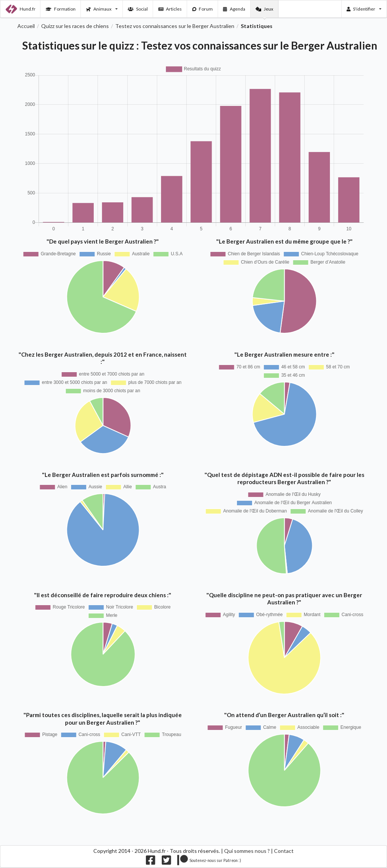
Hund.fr (21, 9)
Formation (61, 9)
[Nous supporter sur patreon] (209, 862)
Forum (203, 9)
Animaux (102, 9)
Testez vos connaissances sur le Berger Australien (175, 26)
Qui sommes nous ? (247, 851)
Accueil (26, 26)
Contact (284, 851)
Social (138, 9)
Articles (170, 9)
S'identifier (364, 9)
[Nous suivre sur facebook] (151, 862)
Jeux (264, 9)
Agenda (234, 9)
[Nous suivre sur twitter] (166, 862)
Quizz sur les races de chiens (75, 26)
